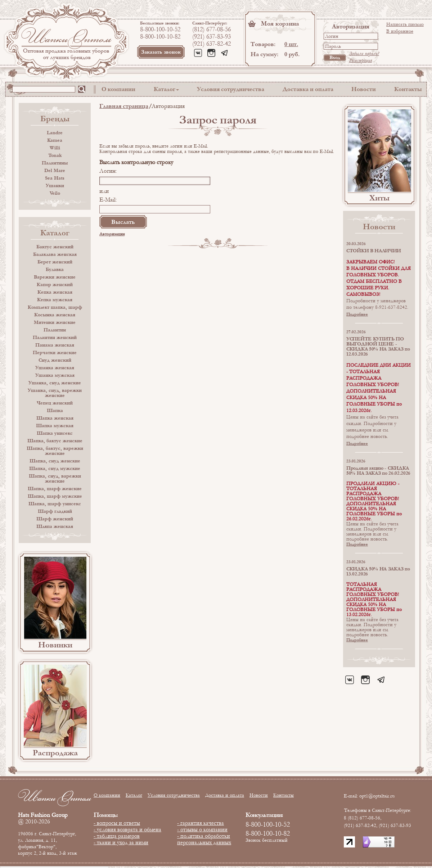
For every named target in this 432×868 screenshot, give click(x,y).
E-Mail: (108, 200)
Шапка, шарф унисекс (55, 504)
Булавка (55, 270)
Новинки (55, 645)
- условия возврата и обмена (127, 829)
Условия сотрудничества (231, 89)
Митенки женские (55, 322)
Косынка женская (55, 315)
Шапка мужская (55, 426)
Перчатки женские (55, 353)
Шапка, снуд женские (55, 461)
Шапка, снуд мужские (55, 469)
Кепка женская (55, 292)
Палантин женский (55, 338)
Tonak (55, 155)
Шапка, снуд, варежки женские (55, 479)
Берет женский (55, 262)
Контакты (408, 89)
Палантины (55, 163)
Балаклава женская (55, 254)
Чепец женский (55, 403)
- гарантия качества (201, 823)
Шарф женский (55, 519)
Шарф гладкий (55, 511)
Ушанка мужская (55, 375)
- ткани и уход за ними (121, 842)
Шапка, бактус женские (55, 441)
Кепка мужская (55, 300)
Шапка (55, 411)
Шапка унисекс (55, 433)
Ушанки (55, 186)
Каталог (165, 89)
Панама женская (55, 345)
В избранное (400, 31)
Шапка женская (55, 418)
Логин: (108, 171)
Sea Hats (55, 178)
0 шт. (291, 44)
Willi (55, 148)
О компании (118, 89)
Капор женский (55, 285)
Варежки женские (55, 277)
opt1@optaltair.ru (377, 796)
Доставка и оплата (308, 89)
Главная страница (124, 106)
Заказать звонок (161, 52)
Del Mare (55, 171)
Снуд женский (55, 360)
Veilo (55, 193)
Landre (55, 133)
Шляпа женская (55, 526)
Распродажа (55, 753)
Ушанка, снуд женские (55, 383)
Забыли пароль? (364, 54)
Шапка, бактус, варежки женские (55, 451)
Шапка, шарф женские (55, 489)
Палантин (55, 330)
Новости (364, 89)
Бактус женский (55, 247)
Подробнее (357, 314)
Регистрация (361, 60)
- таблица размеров (117, 836)
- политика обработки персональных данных (204, 839)
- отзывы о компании (202, 829)
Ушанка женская (55, 368)
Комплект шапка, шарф (55, 307)
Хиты (379, 198)
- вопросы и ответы (117, 823)
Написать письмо (405, 24)
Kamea (55, 140)
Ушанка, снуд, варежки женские (55, 393)
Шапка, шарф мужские (55, 496)
